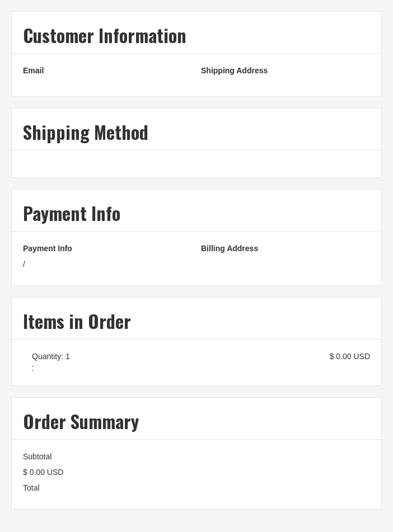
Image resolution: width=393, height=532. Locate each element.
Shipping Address (234, 70)
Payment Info (48, 248)
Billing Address (230, 248)
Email (33, 70)
